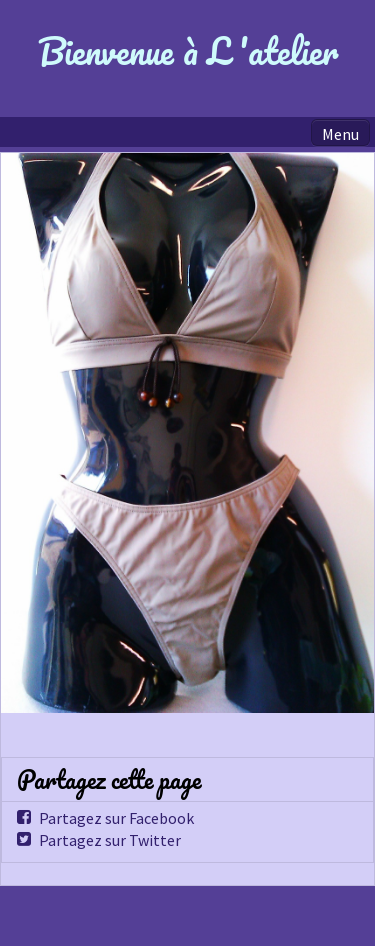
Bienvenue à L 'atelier (188, 51)
